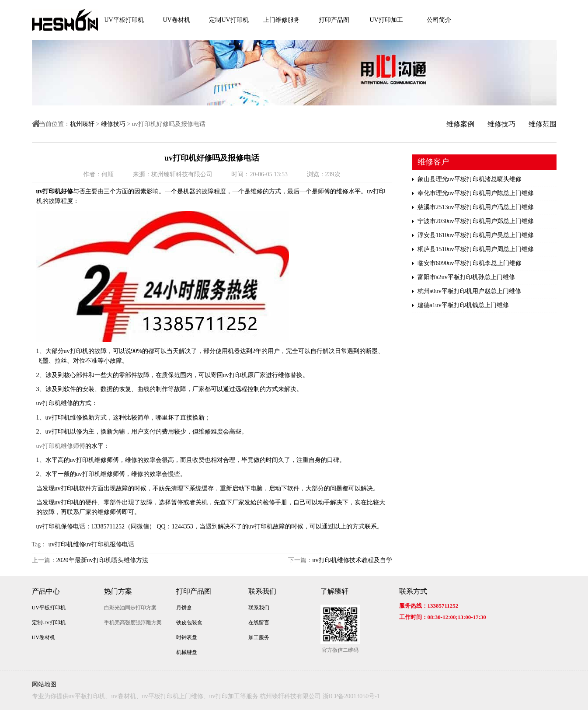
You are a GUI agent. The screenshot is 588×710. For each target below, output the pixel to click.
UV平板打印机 (124, 20)
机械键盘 (187, 652)
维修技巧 (113, 124)
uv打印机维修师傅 (61, 446)
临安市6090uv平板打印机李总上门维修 (467, 263)
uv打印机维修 (67, 544)
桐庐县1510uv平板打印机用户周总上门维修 (473, 249)
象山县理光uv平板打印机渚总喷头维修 (467, 179)
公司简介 (439, 20)
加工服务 (259, 637)
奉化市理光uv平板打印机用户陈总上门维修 (473, 193)
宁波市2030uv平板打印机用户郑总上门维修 (473, 221)
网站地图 (44, 684)
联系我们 (262, 591)
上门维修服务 (282, 20)
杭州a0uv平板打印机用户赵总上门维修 (467, 291)
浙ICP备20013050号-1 (351, 696)
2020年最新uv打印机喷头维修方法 (102, 560)
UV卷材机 (176, 20)
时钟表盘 (187, 637)
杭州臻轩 (82, 124)
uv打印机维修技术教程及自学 (352, 560)
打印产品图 (334, 20)
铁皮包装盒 (189, 623)
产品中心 (46, 591)
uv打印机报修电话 (110, 544)
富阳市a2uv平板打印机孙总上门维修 (464, 277)
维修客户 (433, 162)
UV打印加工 (386, 20)
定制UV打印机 (229, 20)
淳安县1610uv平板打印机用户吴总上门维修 (473, 235)
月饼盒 (184, 608)
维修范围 (543, 124)
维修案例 (460, 124)
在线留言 (259, 623)
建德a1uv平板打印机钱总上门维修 (461, 305)
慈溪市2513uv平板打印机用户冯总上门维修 (473, 207)
